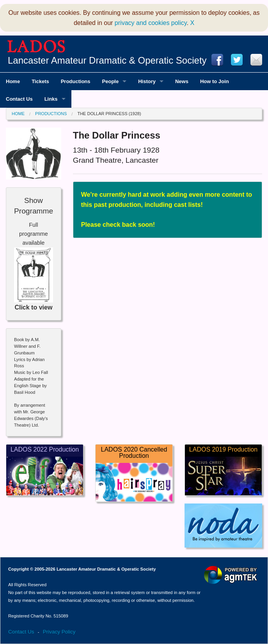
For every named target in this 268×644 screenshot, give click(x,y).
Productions (51, 114)
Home (18, 114)
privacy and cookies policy (151, 23)
